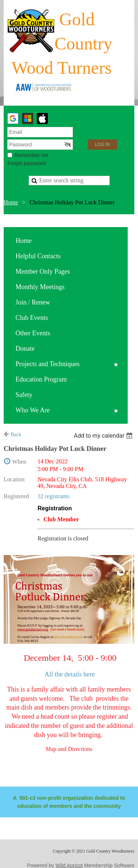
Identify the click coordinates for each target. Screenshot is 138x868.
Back (16, 435)
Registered (16, 496)
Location (14, 479)
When (19, 462)
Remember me (31, 155)
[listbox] (104, 436)
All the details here (70, 674)
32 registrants (54, 496)
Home (11, 202)
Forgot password (26, 163)
